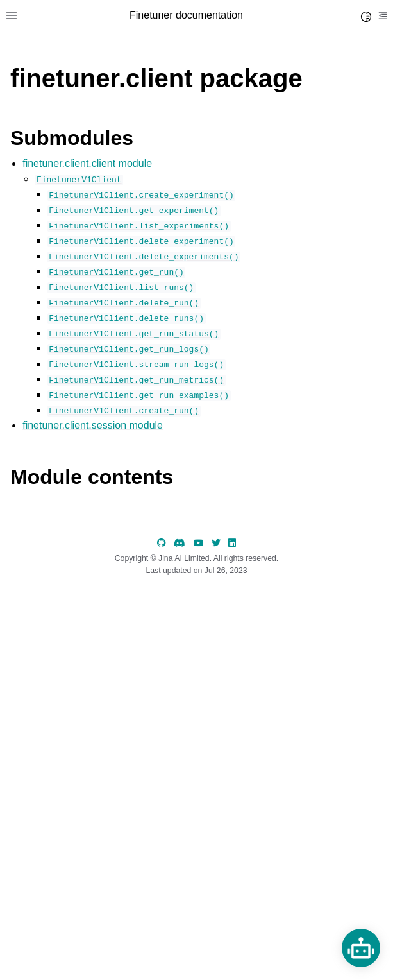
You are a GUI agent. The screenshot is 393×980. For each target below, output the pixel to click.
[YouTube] (199, 543)
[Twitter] (216, 543)
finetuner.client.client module (87, 163)
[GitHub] (162, 543)
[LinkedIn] (232, 543)
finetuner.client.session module (93, 425)
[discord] (180, 543)
